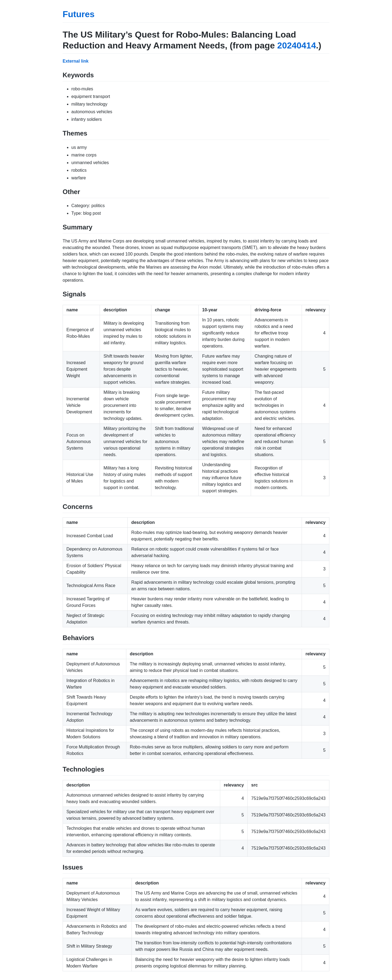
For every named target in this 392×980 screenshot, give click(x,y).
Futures (79, 14)
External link (76, 61)
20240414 (296, 45)
